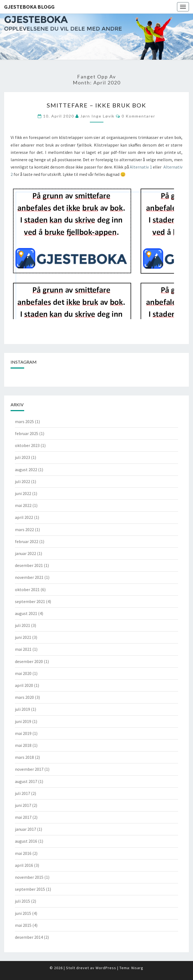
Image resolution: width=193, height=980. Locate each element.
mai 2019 (23, 733)
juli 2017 (23, 793)
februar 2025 (27, 433)
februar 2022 (27, 541)
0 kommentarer (138, 116)
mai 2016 (23, 853)
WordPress (106, 968)
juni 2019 (23, 721)
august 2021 (26, 613)
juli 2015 (23, 901)
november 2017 (29, 769)
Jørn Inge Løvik (97, 116)
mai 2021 (23, 649)
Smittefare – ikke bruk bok (96, 105)
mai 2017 (23, 817)
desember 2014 (29, 937)
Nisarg (137, 968)
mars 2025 (24, 421)
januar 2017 (26, 829)
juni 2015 (23, 913)
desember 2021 (29, 565)
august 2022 (26, 470)
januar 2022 (26, 553)
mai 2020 (23, 673)
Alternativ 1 (141, 167)
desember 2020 (29, 661)
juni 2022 (23, 493)
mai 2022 (23, 505)
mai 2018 (23, 745)
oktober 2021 (27, 589)
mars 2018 (24, 757)
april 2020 (24, 685)
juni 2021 (23, 637)
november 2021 (29, 577)
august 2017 (26, 781)
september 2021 (30, 601)
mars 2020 (24, 697)
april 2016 (24, 865)
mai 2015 (23, 925)
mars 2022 (24, 529)
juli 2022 (23, 481)
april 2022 (24, 517)
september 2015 (30, 889)
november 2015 (29, 877)
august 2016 (26, 841)
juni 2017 (23, 805)
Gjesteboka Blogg (29, 7)
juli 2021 (23, 625)
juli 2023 (23, 457)
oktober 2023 (27, 445)
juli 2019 (23, 709)
